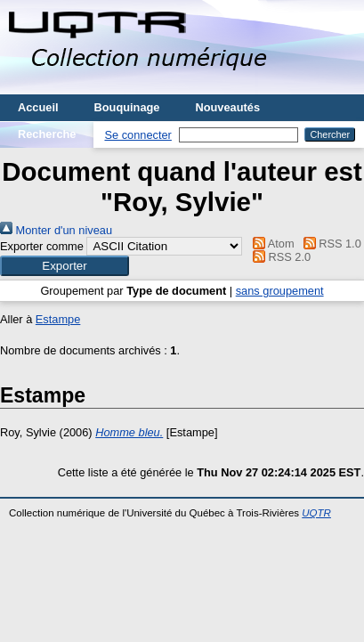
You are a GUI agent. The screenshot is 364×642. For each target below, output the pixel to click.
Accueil (38, 107)
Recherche (47, 134)
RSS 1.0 (329, 244)
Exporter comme (42, 246)
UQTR (316, 513)
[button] (65, 266)
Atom (271, 244)
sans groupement (280, 291)
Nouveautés (227, 107)
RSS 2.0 (279, 257)
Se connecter (138, 135)
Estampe (58, 319)
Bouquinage (127, 107)
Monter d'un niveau (56, 230)
